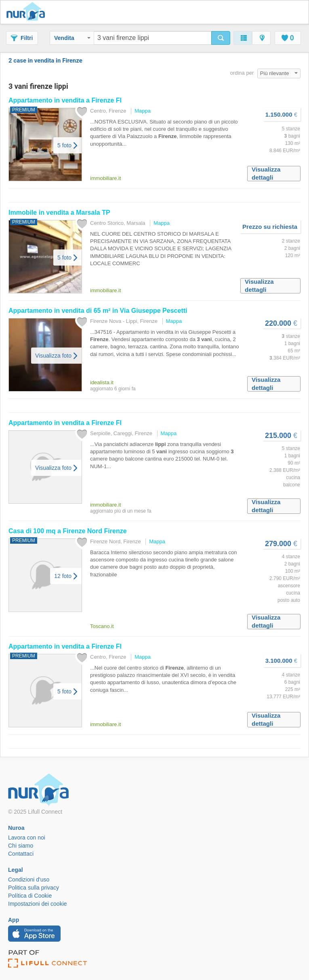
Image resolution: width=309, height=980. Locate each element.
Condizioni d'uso (29, 879)
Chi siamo (21, 846)
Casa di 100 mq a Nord (68, 531)
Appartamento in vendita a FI (65, 100)
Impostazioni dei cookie (38, 904)
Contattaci (21, 854)
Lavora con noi (27, 838)
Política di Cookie (30, 896)
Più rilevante (279, 73)
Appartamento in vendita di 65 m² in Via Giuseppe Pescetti (98, 311)
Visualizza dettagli (266, 173)
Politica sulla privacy (34, 888)
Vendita (72, 38)
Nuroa (28, 12)
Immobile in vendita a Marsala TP (59, 213)
